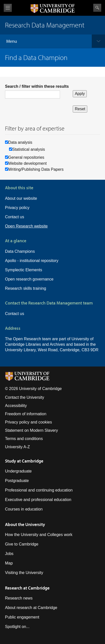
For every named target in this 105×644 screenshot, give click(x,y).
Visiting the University (24, 573)
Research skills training (26, 288)
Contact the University (25, 397)
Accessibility (16, 406)
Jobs (9, 554)
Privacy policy (17, 208)
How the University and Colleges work (39, 535)
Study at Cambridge (24, 461)
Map (9, 563)
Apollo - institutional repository (32, 261)
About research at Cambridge (31, 608)
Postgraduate (17, 481)
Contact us (14, 217)
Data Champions (20, 251)
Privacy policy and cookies (28, 422)
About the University (25, 524)
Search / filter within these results (37, 86)
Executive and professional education (38, 500)
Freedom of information (26, 414)
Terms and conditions (24, 439)
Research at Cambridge (27, 588)
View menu (8, 8)
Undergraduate (18, 471)
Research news (19, 598)
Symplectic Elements (24, 270)
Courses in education (24, 509)
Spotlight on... (17, 627)
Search (97, 8)
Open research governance (29, 279)
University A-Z (17, 447)
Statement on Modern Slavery (31, 430)
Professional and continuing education (39, 490)
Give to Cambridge (22, 544)
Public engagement (22, 617)
